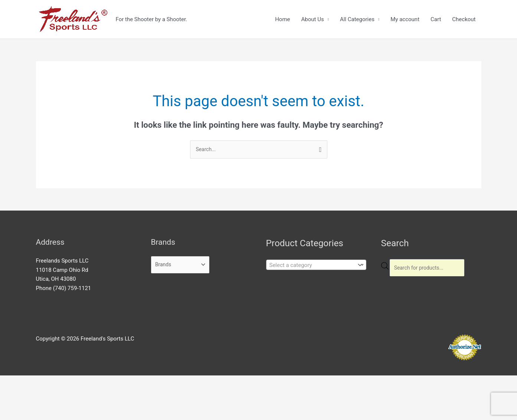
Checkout (464, 19)
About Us (313, 19)
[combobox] (316, 266)
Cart (436, 19)
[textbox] (311, 266)
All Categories (357, 19)
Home (282, 19)
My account (405, 19)
